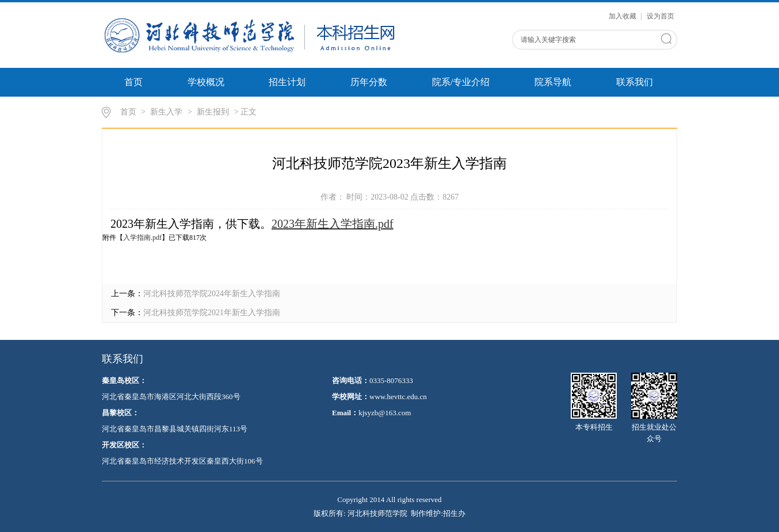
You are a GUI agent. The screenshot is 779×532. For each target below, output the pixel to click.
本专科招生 (594, 402)
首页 (133, 82)
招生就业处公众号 (654, 408)
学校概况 (206, 82)
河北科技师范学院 (377, 513)
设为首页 (660, 16)
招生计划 (287, 82)
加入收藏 (623, 16)
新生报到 (213, 112)
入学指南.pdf (142, 238)
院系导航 (553, 82)
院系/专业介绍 (461, 82)
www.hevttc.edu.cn (398, 397)
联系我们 (635, 82)
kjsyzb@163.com (385, 413)
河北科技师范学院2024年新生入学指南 (212, 294)
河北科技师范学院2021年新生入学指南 (212, 313)
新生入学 (166, 112)
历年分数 (369, 82)
